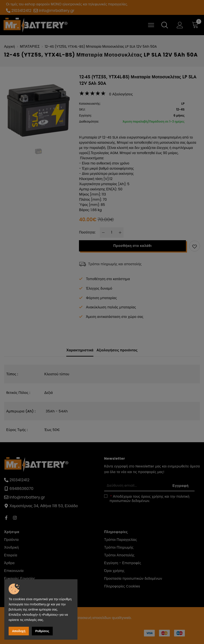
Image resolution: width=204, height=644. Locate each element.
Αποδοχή (19, 631)
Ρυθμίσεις (42, 631)
